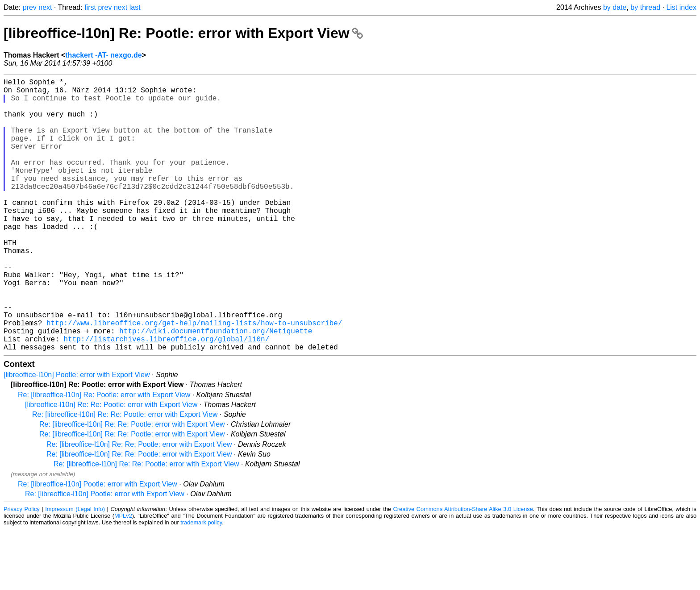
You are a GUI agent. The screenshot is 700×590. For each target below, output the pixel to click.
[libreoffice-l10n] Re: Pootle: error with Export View (183, 33)
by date (615, 7)
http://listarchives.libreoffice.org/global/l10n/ (166, 398)
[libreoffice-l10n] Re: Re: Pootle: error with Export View (111, 465)
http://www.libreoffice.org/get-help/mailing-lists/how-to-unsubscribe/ (194, 378)
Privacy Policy (22, 570)
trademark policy (201, 583)
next (45, 7)
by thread (645, 7)
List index (681, 7)
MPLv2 (123, 576)
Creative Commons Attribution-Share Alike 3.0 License (463, 570)
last (135, 7)
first (90, 7)
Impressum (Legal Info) (75, 570)
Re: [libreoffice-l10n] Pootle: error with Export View (98, 545)
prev (30, 7)
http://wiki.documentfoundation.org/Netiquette (216, 388)
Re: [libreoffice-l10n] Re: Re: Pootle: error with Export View (125, 475)
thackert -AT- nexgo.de (103, 55)
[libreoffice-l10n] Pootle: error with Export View (77, 435)
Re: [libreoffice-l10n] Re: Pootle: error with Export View (104, 455)
